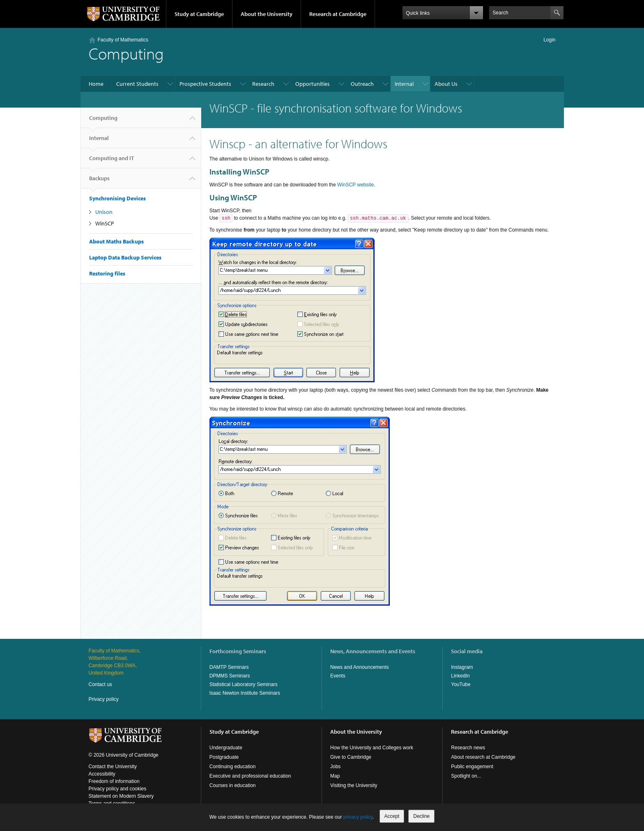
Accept (392, 816)
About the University (267, 14)
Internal (404, 84)
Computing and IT (112, 161)
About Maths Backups (116, 241)
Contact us (100, 684)
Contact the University (113, 767)
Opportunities (313, 84)
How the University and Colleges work (372, 748)
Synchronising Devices (117, 198)
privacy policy (358, 817)
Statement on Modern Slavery (121, 796)
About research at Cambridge (483, 757)
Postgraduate (224, 757)
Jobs (335, 767)
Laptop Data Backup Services (125, 257)
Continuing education (233, 767)
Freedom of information (114, 781)
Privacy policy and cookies (118, 789)
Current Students (137, 84)
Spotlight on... (466, 776)
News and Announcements (360, 667)
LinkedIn (460, 676)
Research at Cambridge (338, 14)
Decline (421, 816)
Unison (104, 212)
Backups (99, 181)
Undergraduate (226, 748)
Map (335, 776)
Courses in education (233, 785)
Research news (468, 748)
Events (338, 676)
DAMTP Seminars (229, 667)
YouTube (461, 684)
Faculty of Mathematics (123, 40)
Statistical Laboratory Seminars (244, 684)
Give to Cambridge (351, 757)
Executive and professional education (250, 776)
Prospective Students (205, 84)
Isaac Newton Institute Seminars (245, 693)
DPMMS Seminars (230, 676)
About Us (446, 84)
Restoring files (107, 273)
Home (96, 84)
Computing (103, 121)
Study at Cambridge (199, 14)
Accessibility (102, 774)
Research (263, 84)
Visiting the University (354, 785)
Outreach (362, 84)
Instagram (462, 667)
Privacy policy (104, 699)
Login (549, 40)
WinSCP (105, 223)
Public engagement (472, 767)
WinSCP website (355, 185)
